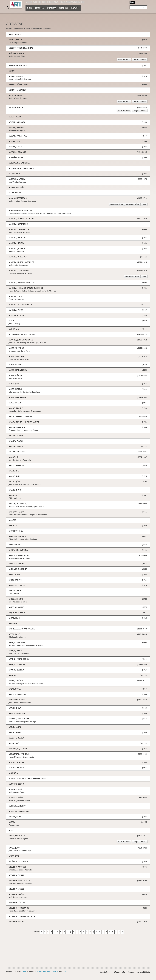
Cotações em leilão (140, 59)
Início (30, 8)
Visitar (144, 206)
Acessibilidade (106, 975)
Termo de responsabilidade (139, 975)
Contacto (75, 8)
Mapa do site (120, 975)
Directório (40, 8)
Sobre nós (63, 8)
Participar (52, 8)
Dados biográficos (124, 59)
